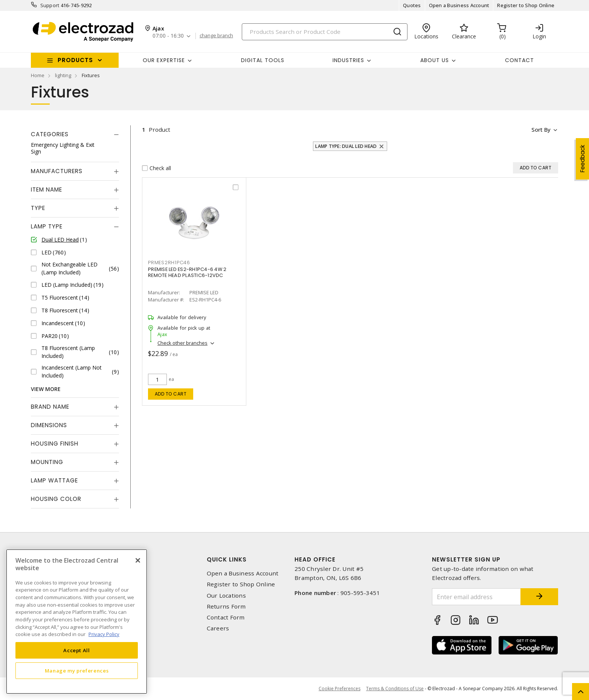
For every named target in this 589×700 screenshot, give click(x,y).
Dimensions (49, 425)
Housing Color (56, 499)
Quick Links (227, 559)
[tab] (75, 134)
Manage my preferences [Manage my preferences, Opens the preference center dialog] (77, 671)
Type (38, 208)
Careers (218, 628)
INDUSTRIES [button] (348, 60)
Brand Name (50, 407)
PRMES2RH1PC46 (169, 262)
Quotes (412, 5)
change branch (216, 36)
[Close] (138, 560)
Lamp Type (47, 226)
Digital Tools (263, 60)
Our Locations (226, 596)
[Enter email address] (476, 597)
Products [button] (75, 60)
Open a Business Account (459, 5)
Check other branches (182, 343)
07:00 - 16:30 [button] (168, 36)
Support (50, 5)
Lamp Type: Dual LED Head (346, 146)
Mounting (47, 462)
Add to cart (171, 394)
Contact (520, 60)
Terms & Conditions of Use (395, 689)
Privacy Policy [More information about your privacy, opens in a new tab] (104, 634)
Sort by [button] (541, 129)
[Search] (325, 32)
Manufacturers (57, 171)
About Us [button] (435, 60)
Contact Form (226, 617)
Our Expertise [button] (164, 60)
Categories (50, 134)
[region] (77, 622)
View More (46, 389)
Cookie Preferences (340, 689)
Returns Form (226, 606)
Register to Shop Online (526, 5)
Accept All (77, 650)
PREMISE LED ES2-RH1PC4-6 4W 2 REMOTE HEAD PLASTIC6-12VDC (187, 272)
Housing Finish (55, 444)
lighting (63, 75)
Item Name (47, 189)
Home (38, 75)
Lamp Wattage (54, 480)
